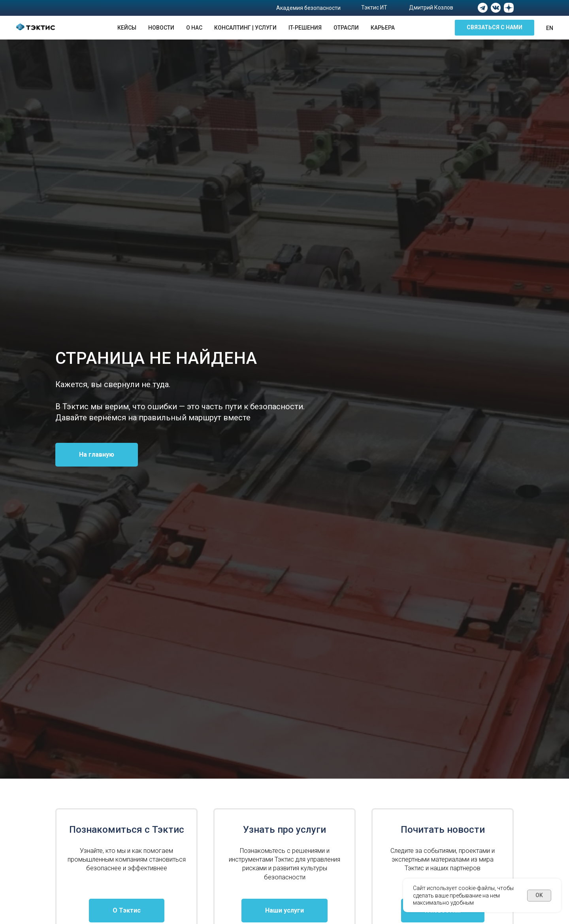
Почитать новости (443, 830)
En (550, 28)
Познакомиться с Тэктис (127, 830)
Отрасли (346, 28)
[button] (495, 28)
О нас (194, 28)
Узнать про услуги (284, 830)
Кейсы (127, 28)
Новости (161, 28)
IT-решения (305, 28)
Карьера (383, 28)
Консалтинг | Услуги (245, 28)
